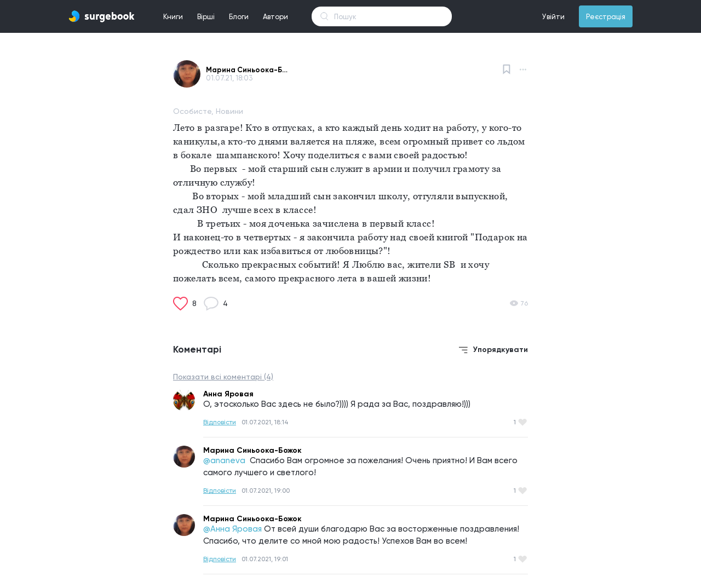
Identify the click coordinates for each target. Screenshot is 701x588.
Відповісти (220, 422)
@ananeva (225, 460)
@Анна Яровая (232, 529)
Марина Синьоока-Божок (247, 70)
